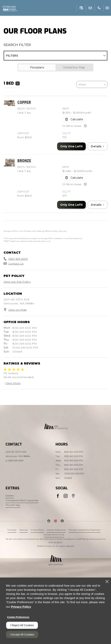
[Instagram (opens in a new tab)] (66, 496)
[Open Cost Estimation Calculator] (74, 119)
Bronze (24, 161)
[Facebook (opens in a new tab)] (58, 496)
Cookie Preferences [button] (56, 530)
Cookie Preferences (18, 617)
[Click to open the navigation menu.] (107, 8)
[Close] (107, 581)
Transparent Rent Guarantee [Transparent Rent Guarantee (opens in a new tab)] (22, 500)
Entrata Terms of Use (54, 535)
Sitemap (24, 530)
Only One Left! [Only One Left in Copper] (71, 146)
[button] (81, 8)
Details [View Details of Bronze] (98, 205)
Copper (24, 102)
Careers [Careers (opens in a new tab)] (10, 496)
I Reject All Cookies (22, 625)
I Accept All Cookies (22, 635)
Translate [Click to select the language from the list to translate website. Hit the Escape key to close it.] (12, 530)
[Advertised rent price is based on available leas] (85, 126)
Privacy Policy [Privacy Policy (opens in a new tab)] (37, 530)
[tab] (37, 67)
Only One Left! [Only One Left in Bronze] (71, 205)
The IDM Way (13, 505)
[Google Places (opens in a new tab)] (73, 496)
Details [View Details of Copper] (98, 146)
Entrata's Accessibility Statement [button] (84, 530)
